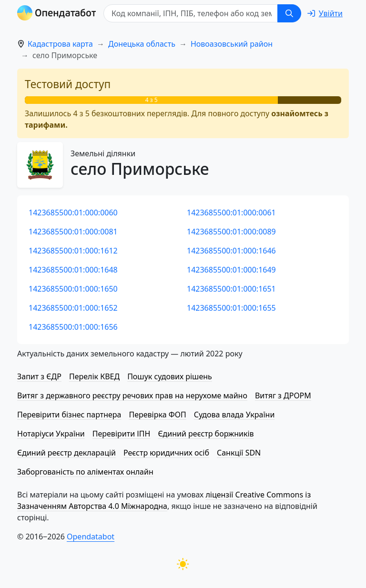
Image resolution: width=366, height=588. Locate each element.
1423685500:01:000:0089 (231, 232)
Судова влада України (234, 415)
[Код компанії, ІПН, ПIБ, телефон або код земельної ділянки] (191, 13)
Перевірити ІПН (122, 434)
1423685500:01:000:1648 (73, 270)
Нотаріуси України (51, 434)
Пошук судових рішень (170, 376)
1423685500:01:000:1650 (73, 289)
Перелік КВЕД (94, 376)
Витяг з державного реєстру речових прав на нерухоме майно (132, 395)
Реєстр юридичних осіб (166, 453)
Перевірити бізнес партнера (69, 415)
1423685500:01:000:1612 (73, 251)
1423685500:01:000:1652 (73, 308)
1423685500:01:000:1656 (73, 327)
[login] (325, 13)
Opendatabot (91, 537)
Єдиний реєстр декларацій (66, 453)
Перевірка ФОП (157, 415)
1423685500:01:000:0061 (231, 213)
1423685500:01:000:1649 (231, 270)
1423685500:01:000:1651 (231, 289)
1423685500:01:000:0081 (73, 232)
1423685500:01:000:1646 (231, 251)
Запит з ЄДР (39, 376)
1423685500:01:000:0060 (73, 213)
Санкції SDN (239, 453)
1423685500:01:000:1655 (231, 308)
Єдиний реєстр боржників (206, 434)
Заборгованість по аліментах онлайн (85, 472)
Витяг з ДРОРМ (283, 395)
